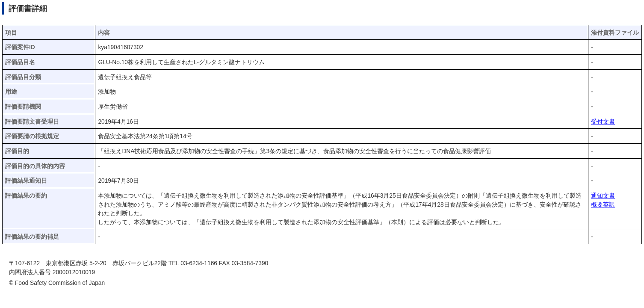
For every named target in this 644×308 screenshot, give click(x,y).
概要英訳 (603, 205)
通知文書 (603, 196)
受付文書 (603, 122)
